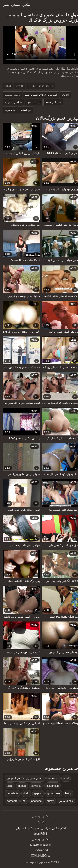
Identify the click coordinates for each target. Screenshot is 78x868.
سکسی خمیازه (12, 102)
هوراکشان (24, 110)
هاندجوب (8, 110)
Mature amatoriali (39, 845)
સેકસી (39, 823)
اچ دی (64, 95)
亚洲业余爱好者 (39, 856)
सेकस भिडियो (39, 834)
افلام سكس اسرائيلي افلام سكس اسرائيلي (39, 828)
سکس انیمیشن (39, 839)
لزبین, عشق (32, 102)
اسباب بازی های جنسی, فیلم (39, 95)
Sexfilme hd (39, 850)
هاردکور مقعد (51, 102)
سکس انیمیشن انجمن (15, 5)
